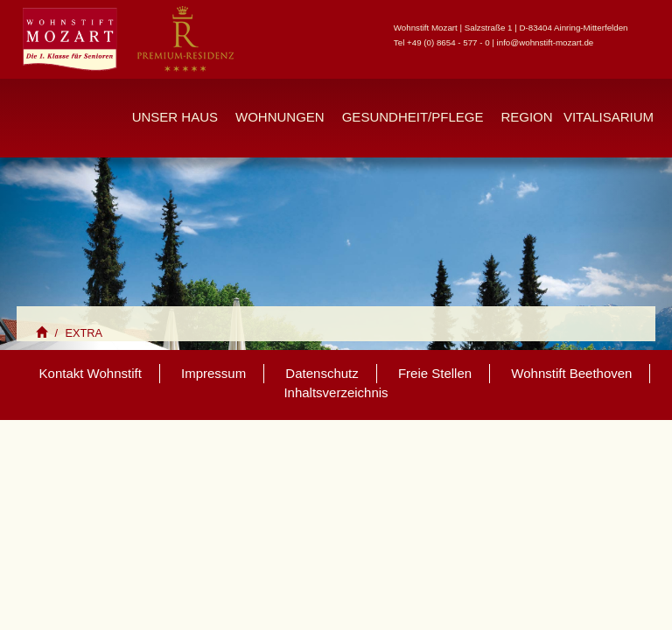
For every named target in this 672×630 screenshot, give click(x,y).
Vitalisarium (609, 117)
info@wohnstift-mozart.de (546, 42)
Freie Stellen (435, 373)
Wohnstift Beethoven (571, 373)
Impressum (213, 373)
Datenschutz (322, 373)
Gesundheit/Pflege (413, 117)
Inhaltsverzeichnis (336, 392)
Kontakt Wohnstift (91, 373)
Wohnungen (280, 117)
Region (526, 117)
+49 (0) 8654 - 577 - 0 (448, 42)
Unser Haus (175, 117)
